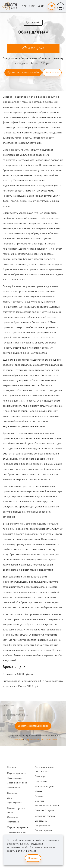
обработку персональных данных (42, 740)
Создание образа (45, 816)
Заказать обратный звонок (33, 726)
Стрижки (12, 793)
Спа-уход (40, 801)
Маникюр (40, 791)
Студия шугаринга (17, 827)
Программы (13, 822)
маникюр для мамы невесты (19, 597)
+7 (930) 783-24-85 (32, 6)
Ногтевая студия (44, 787)
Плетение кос (14, 788)
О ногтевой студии (44, 810)
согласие (18, 740)
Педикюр (40, 796)
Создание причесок (17, 783)
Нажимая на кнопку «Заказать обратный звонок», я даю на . (36, 737)
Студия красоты (16, 773)
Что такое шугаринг (17, 832)
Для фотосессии (43, 826)
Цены (10, 798)
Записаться (52, 72)
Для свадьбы (33, 23)
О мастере (12, 817)
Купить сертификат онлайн (23, 72)
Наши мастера (14, 778)
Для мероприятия (44, 830)
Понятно (33, 858)
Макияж (12, 767)
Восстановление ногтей (47, 806)
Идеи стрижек (14, 803)
